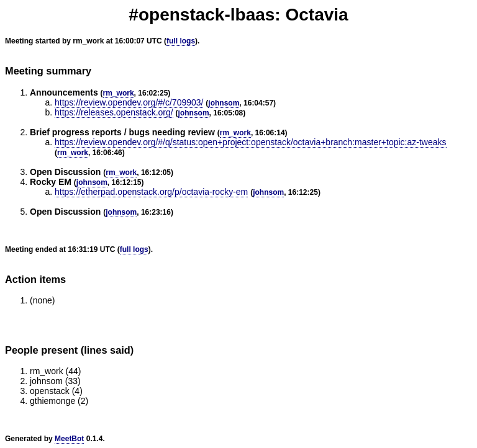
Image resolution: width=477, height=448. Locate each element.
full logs (181, 41)
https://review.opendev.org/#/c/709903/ (129, 102)
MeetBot (69, 439)
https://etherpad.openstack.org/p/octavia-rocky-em (151, 192)
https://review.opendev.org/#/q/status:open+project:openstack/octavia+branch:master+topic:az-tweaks (251, 142)
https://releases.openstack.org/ (114, 112)
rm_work (119, 93)
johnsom (224, 103)
